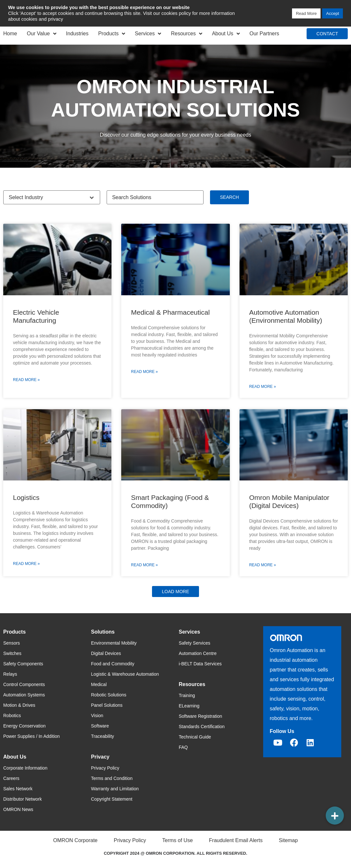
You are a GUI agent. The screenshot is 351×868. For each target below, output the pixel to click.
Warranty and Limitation (115, 789)
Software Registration (201, 716)
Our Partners (264, 34)
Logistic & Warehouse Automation (125, 674)
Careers (11, 778)
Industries (77, 34)
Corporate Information (25, 768)
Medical (99, 684)
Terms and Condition (112, 778)
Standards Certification (202, 727)
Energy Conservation (24, 726)
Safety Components (23, 664)
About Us (226, 34)
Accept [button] (333, 13)
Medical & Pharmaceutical (170, 312)
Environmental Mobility (114, 643)
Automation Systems (24, 695)
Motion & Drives (19, 705)
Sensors (12, 643)
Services (148, 34)
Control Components (24, 684)
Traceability (103, 736)
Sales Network (18, 789)
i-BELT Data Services (200, 664)
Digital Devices (106, 653)
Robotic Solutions (109, 695)
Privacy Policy (105, 768)
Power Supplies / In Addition (31, 736)
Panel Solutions (107, 705)
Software (100, 726)
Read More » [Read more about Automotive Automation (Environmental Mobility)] (263, 387)
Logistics (26, 497)
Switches (12, 653)
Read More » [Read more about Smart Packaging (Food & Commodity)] (144, 565)
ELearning (189, 706)
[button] (175, 592)
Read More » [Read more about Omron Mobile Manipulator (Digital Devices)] (263, 565)
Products (112, 34)
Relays (10, 674)
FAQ (183, 747)
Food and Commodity (113, 664)
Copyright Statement (112, 799)
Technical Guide (195, 737)
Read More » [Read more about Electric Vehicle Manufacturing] (26, 380)
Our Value (42, 34)
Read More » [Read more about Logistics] (26, 564)
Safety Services (195, 643)
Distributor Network (23, 799)
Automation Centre (198, 653)
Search (229, 197)
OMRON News (18, 809)
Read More (306, 13)
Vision (97, 716)
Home (10, 34)
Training (187, 695)
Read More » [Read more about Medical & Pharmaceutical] (144, 372)
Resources (186, 34)
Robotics (12, 716)
